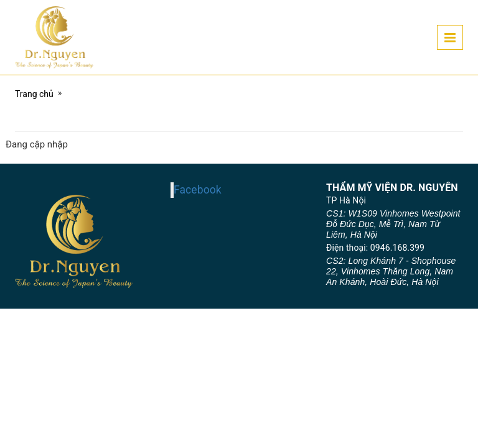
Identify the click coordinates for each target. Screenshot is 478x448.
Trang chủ (34, 94)
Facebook (198, 190)
